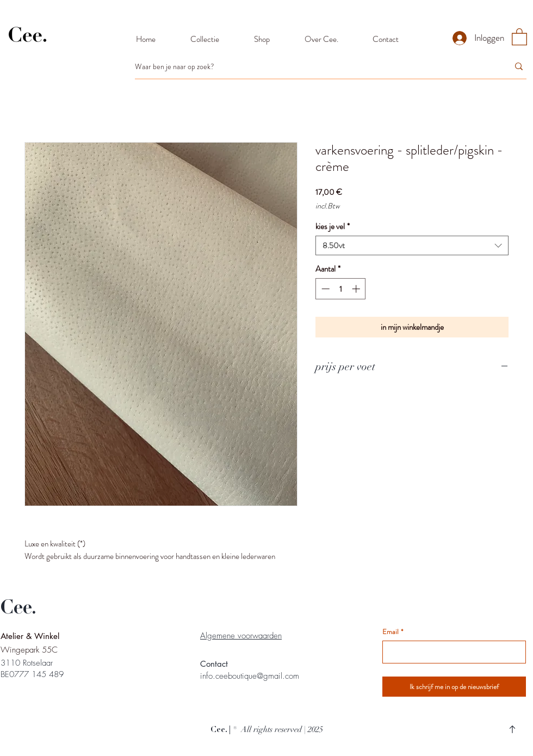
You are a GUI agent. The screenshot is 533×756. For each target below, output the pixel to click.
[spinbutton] (341, 289)
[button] (519, 36)
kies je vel (333, 226)
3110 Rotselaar (27, 663)
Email (393, 632)
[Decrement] (324, 289)
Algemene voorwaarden (241, 636)
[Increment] (357, 289)
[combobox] (412, 245)
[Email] (451, 652)
